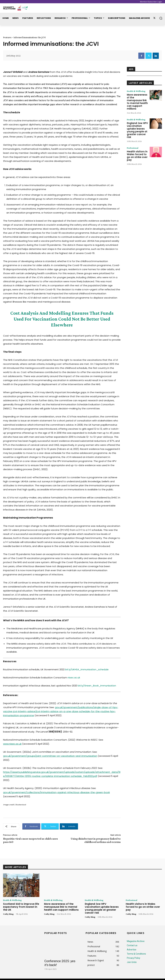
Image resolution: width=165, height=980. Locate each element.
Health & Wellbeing (136, 91)
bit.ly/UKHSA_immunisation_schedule (87, 669)
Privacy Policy (134, 954)
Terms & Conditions (136, 950)
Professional (133, 143)
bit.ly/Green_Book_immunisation (97, 686)
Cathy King (8, 913)
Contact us (132, 941)
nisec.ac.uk (74, 678)
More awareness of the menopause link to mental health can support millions (137, 100)
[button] (161, 18)
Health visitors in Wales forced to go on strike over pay (136, 151)
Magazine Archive (136, 937)
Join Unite (132, 958)
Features (7, 37)
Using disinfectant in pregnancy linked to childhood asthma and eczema (96, 840)
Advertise (132, 946)
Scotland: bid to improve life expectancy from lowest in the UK (20, 906)
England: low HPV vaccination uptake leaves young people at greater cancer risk (136, 126)
